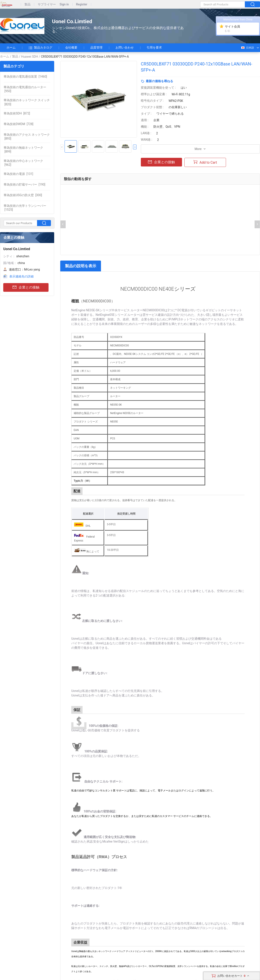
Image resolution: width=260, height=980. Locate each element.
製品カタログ (40, 48)
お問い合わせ (125, 47)
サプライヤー (47, 4)
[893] (27, 137)
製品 (28, 4)
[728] (19, 124)
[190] (24, 184)
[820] (27, 102)
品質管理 (96, 47)
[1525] (25, 208)
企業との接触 (26, 288)
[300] (23, 195)
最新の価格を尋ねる (159, 81)
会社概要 (71, 47)
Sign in (64, 4)
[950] (25, 89)
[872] (17, 113)
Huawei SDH (30, 57)
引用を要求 (154, 47)
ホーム (11, 47)
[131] (18, 174)
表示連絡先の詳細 (21, 276)
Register (82, 4)
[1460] (25, 77)
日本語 (247, 48)
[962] (23, 163)
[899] (23, 150)
